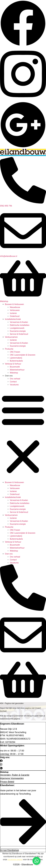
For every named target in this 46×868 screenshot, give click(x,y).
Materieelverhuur (17, 370)
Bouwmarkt (15, 367)
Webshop (14, 373)
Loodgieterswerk (17, 328)
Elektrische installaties (20, 325)
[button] (23, 434)
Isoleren (13, 313)
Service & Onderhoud (19, 334)
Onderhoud (15, 316)
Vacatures (14, 385)
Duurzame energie (18, 331)
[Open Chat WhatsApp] (36, 861)
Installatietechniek (13, 319)
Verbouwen (15, 310)
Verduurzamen (11, 337)
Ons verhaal (15, 379)
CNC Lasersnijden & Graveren (23, 355)
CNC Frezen (15, 352)
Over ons (9, 376)
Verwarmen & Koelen (19, 322)
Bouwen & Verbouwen (14, 304)
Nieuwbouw (15, 307)
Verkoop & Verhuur (13, 364)
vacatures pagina (15, 860)
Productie (9, 349)
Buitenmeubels (16, 361)
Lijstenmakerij (16, 358)
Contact (13, 382)
